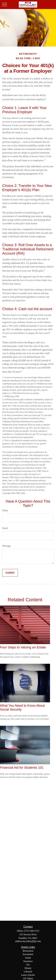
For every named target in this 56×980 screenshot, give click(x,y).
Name (5, 510)
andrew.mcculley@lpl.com (28, 941)
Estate (28, 958)
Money (28, 968)
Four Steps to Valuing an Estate (23, 647)
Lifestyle (28, 972)
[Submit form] (10, 573)
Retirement (28, 951)
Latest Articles (28, 975)
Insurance (28, 961)
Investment (28, 954)
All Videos (28, 978)
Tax (28, 965)
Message (6, 546)
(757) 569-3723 (32, 931)
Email (5, 528)
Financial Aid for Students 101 (22, 768)
